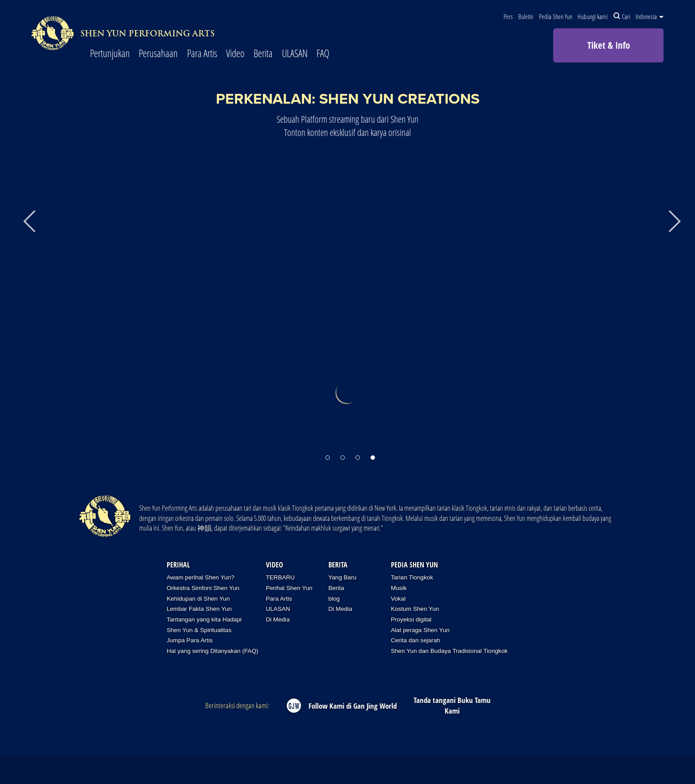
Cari (622, 16)
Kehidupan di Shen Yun (198, 599)
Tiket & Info (609, 45)
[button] (328, 453)
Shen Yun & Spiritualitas (199, 630)
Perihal (178, 565)
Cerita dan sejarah (416, 640)
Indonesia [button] (650, 16)
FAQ (323, 54)
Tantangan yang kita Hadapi (204, 619)
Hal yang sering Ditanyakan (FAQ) (213, 651)
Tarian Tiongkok (412, 577)
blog (334, 599)
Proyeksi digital (411, 619)
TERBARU (280, 577)
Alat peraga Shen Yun (420, 630)
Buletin (526, 16)
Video (235, 54)
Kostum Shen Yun (415, 609)
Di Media (278, 619)
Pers (508, 16)
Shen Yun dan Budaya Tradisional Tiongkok (449, 651)
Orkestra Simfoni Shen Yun (203, 588)
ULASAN (295, 54)
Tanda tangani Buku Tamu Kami (452, 705)
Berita (263, 54)
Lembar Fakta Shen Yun (199, 609)
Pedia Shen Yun (556, 16)
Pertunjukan (110, 54)
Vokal (398, 599)
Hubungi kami (593, 16)
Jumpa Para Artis (190, 640)
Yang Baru (342, 577)
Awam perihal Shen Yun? (201, 577)
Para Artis (202, 54)
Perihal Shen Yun (289, 588)
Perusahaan (158, 54)
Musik (399, 588)
